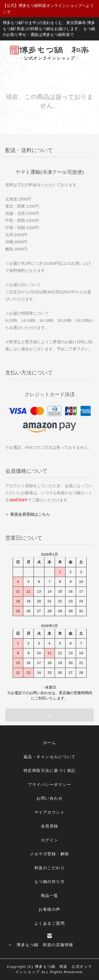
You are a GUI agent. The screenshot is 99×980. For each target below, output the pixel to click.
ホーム (50, 743)
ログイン (50, 840)
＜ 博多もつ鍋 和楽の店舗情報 (41, 945)
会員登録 (50, 826)
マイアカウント (50, 812)
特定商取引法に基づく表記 (50, 770)
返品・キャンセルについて (50, 757)
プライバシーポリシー (49, 784)
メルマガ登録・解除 (49, 854)
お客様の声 (49, 909)
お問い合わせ (49, 798)
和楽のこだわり (50, 868)
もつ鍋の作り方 (50, 881)
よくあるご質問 (50, 923)
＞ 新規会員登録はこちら (28, 514)
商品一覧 (50, 896)
